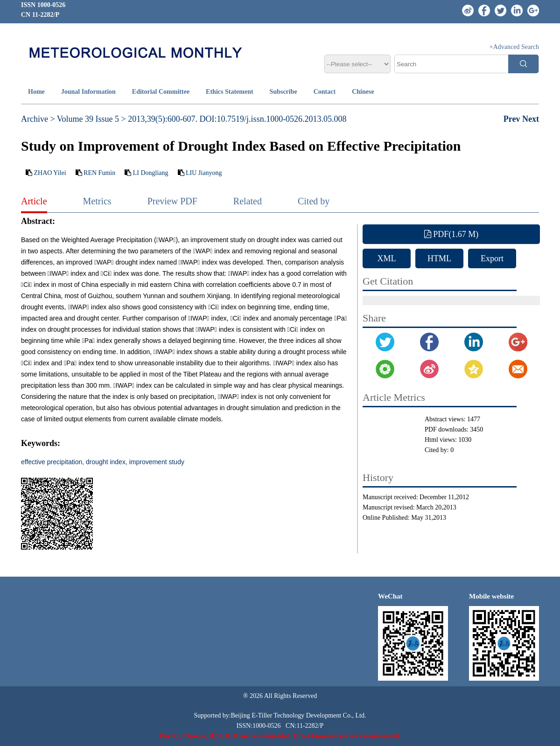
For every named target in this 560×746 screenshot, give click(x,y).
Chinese (363, 92)
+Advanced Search (514, 47)
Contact (325, 92)
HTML (439, 258)
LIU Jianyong (204, 173)
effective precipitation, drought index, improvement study (103, 462)
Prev (513, 119)
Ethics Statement (230, 92)
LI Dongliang (151, 173)
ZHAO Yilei (50, 173)
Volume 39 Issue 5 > (91, 119)
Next (531, 119)
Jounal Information (88, 92)
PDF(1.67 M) (451, 234)
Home (36, 92)
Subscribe (283, 92)
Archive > (38, 119)
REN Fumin (99, 173)
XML (387, 258)
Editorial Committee (161, 92)
